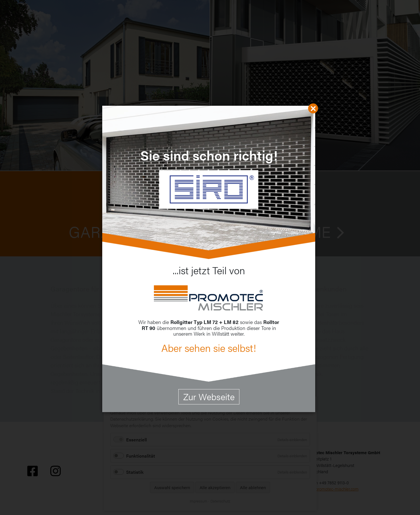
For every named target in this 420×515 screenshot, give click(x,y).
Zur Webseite (209, 396)
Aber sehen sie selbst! (209, 348)
